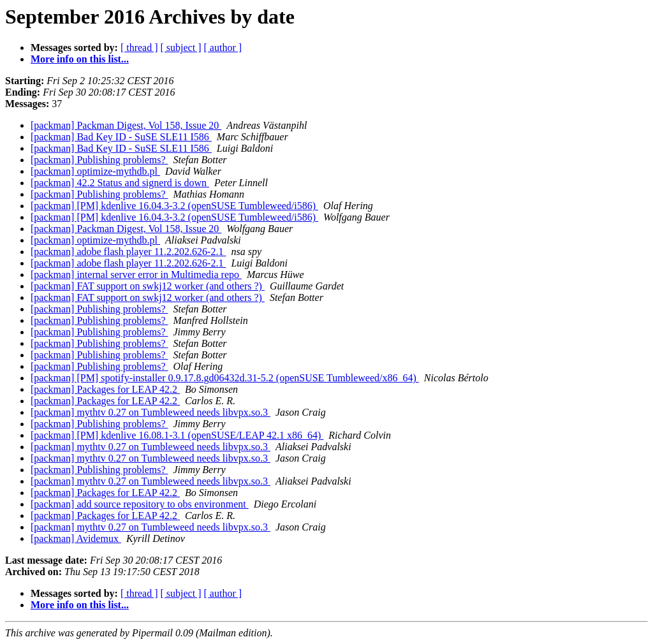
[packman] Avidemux (76, 538)
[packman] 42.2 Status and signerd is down (120, 183)
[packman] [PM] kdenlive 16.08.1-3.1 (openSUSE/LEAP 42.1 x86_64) (177, 435)
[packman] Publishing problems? (99, 160)
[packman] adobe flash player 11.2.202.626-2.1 (128, 252)
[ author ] (223, 48)
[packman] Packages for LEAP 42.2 (105, 389)
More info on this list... (80, 59)
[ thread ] (139, 48)
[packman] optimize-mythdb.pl (95, 171)
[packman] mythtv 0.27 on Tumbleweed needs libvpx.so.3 (150, 412)
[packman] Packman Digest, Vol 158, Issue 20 (126, 125)
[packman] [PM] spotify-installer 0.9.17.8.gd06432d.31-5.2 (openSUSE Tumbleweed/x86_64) (225, 378)
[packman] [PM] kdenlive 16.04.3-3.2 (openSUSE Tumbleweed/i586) (174, 206)
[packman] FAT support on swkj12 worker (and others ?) (148, 286)
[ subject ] (181, 48)
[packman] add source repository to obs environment (140, 504)
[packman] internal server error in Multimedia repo (136, 274)
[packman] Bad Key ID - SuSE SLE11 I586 (121, 137)
